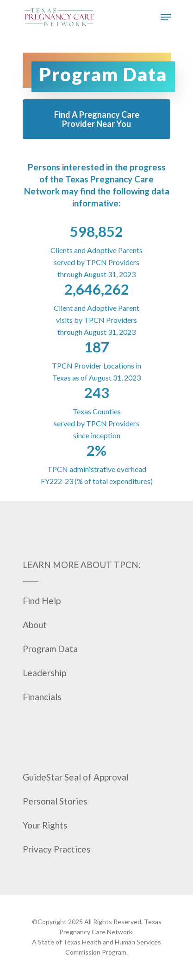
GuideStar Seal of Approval (76, 777)
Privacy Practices (57, 849)
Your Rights (45, 825)
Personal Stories (55, 801)
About (35, 625)
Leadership (44, 673)
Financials (42, 697)
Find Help (42, 601)
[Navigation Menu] (166, 17)
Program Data (50, 649)
